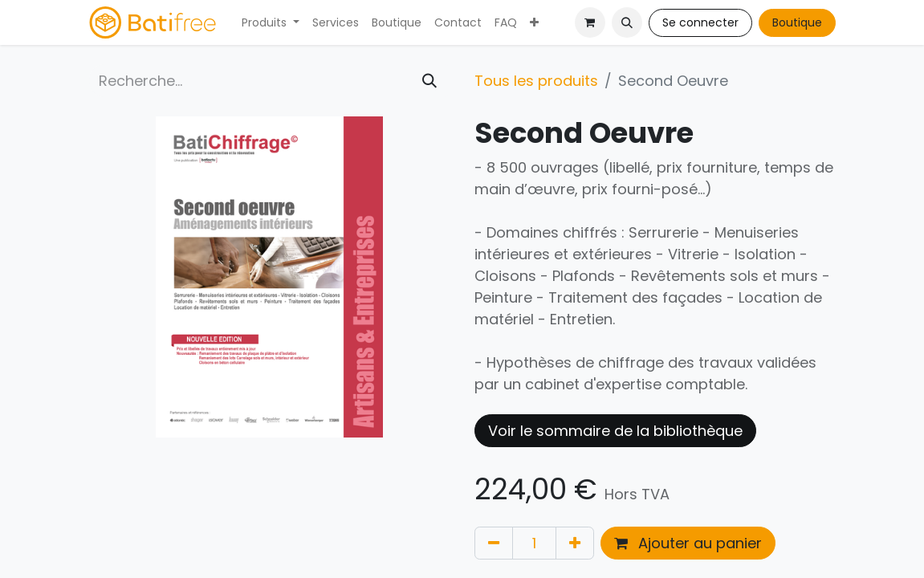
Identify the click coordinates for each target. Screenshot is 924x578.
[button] (627, 22)
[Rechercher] (429, 81)
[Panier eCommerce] (590, 22)
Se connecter (700, 22)
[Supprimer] (494, 543)
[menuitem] (271, 23)
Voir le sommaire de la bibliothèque (615, 431)
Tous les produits (536, 81)
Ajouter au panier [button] (688, 543)
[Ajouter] (575, 543)
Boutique (797, 22)
